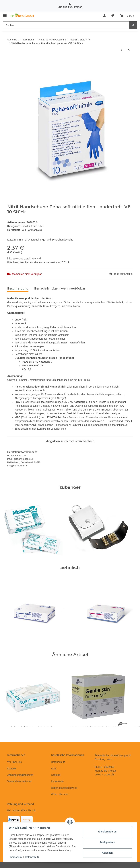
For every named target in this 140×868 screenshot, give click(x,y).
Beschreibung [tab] (18, 289)
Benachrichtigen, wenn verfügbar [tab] (60, 289)
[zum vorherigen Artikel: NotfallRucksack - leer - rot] (121, 50)
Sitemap (56, 775)
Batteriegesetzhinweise (64, 788)
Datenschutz (58, 762)
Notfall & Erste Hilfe (32, 226)
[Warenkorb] (127, 16)
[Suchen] (66, 25)
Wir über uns (14, 762)
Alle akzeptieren (107, 832)
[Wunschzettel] (113, 16)
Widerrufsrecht (59, 794)
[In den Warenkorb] (10, 62)
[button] (104, 16)
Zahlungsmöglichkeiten (20, 775)
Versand (36, 259)
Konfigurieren (107, 842)
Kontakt (12, 769)
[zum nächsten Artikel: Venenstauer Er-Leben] (129, 50)
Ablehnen (107, 853)
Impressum (57, 781)
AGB (54, 769)
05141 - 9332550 (104, 767)
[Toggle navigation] (5, 14)
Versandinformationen (20, 781)
